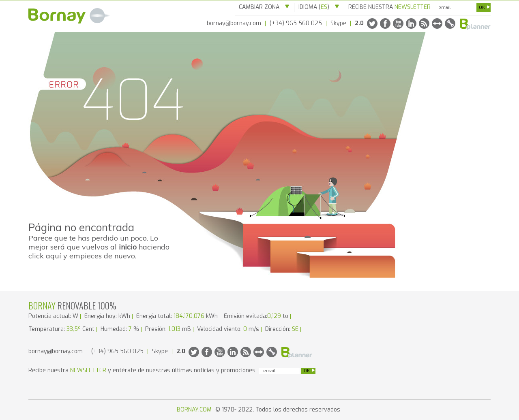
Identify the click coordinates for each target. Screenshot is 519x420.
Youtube (398, 23)
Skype (338, 23)
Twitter (372, 23)
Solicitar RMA (450, 23)
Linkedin (411, 23)
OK (485, 7)
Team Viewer (437, 23)
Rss (424, 23)
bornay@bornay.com (234, 23)
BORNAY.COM (195, 410)
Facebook (385, 23)
